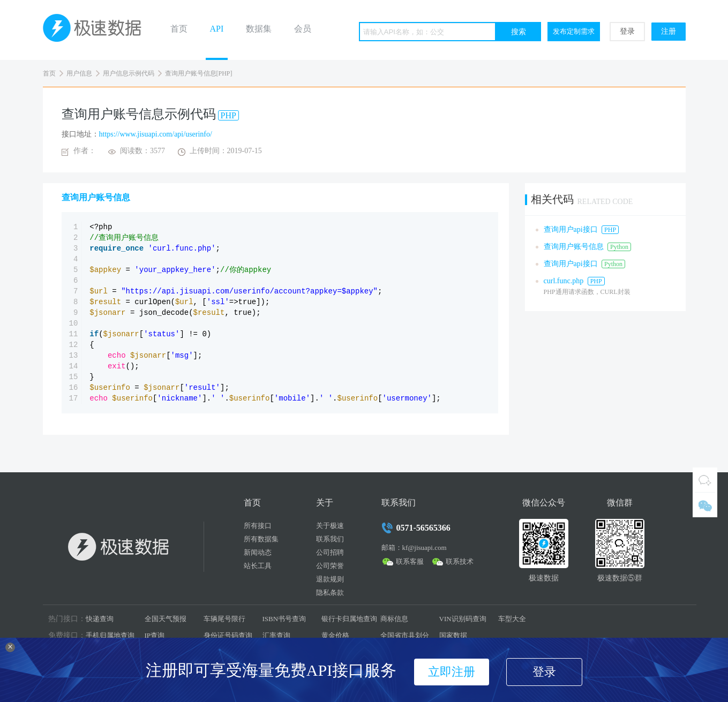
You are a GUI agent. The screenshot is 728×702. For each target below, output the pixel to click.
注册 (669, 31)
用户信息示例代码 (129, 73)
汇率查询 (276, 635)
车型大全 (512, 619)
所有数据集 (261, 539)
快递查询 (100, 619)
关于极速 (330, 526)
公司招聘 (330, 552)
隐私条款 (330, 592)
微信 (705, 505)
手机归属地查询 (110, 635)
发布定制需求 (574, 31)
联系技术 (460, 561)
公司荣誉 (330, 566)
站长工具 (258, 566)
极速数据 (96, 30)
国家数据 (453, 635)
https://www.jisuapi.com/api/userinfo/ (156, 134)
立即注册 (452, 672)
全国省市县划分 (405, 635)
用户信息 (79, 73)
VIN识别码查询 (463, 619)
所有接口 (258, 526)
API (217, 29)
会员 (303, 29)
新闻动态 (258, 552)
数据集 (259, 29)
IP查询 (155, 635)
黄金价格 (335, 635)
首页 (179, 29)
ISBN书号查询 (284, 619)
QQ (705, 480)
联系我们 (330, 539)
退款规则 (330, 579)
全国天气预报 (166, 619)
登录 (627, 31)
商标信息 (394, 619)
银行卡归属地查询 (349, 619)
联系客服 (410, 561)
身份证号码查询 (228, 635)
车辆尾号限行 (224, 619)
